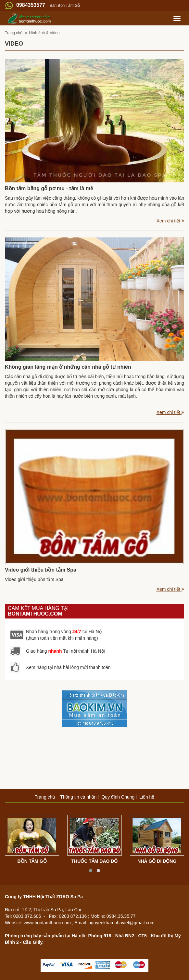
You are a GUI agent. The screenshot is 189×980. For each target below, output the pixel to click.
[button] (91, 871)
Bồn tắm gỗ (32, 861)
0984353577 (31, 5)
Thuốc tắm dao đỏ (94, 861)
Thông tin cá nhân (78, 797)
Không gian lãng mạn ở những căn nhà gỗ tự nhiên (68, 367)
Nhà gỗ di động (157, 861)
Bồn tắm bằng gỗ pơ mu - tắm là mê (49, 188)
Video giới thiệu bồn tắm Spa (41, 570)
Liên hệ (147, 797)
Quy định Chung (118, 797)
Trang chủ (14, 33)
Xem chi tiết (170, 221)
